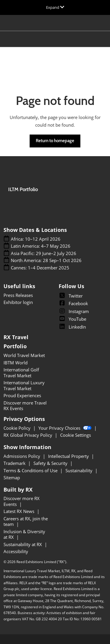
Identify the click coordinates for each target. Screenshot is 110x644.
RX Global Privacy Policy (28, 435)
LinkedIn (72, 327)
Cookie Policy (18, 428)
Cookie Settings (76, 435)
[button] (55, 141)
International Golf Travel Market (21, 373)
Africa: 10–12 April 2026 (36, 239)
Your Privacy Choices (66, 428)
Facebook (73, 303)
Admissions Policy (22, 456)
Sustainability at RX (23, 544)
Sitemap (12, 478)
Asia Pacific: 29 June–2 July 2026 (44, 253)
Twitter (71, 296)
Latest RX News (20, 511)
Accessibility (16, 551)
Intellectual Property (69, 456)
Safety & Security (51, 463)
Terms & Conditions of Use (31, 470)
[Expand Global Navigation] (55, 7)
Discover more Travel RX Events (25, 406)
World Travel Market (24, 355)
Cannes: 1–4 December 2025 (40, 268)
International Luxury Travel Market (24, 385)
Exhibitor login (18, 302)
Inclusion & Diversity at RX (24, 534)
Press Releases (18, 295)
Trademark (15, 463)
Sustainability (79, 470)
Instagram (74, 311)
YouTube (72, 319)
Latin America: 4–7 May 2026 (41, 246)
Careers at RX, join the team (26, 521)
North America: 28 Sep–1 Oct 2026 (46, 260)
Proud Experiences (22, 395)
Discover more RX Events (22, 501)
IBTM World (16, 363)
